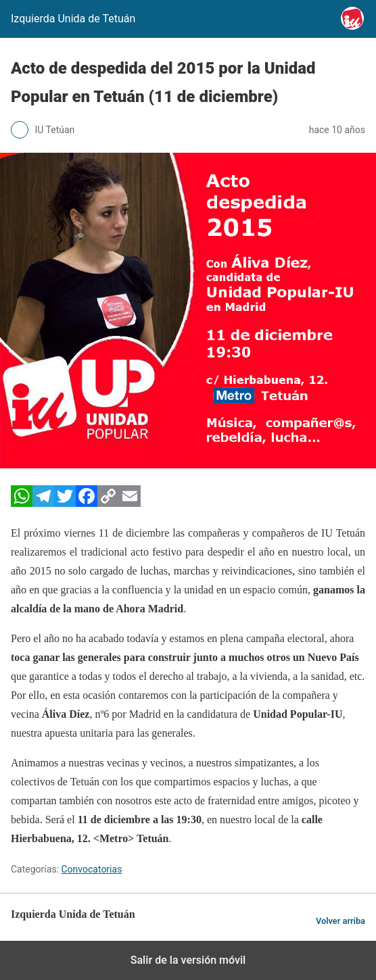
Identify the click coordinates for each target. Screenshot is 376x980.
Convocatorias (92, 869)
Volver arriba (340, 921)
